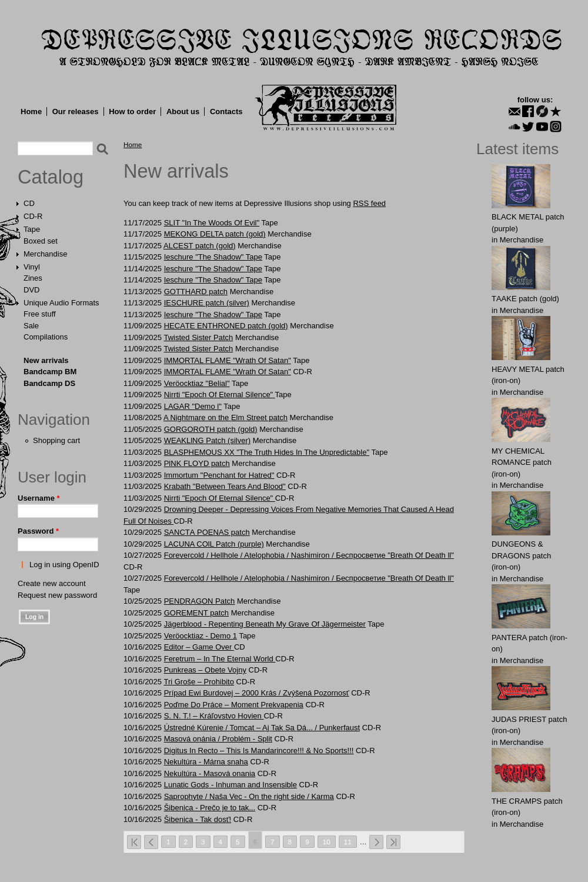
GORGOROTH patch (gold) (211, 429)
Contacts (226, 112)
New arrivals (46, 360)
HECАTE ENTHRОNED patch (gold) (226, 326)
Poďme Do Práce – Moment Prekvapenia (234, 705)
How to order (132, 112)
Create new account (52, 583)
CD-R (33, 216)
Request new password (57, 595)
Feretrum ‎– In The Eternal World (220, 659)
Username (39, 498)
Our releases (76, 112)
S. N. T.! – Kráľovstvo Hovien (214, 716)
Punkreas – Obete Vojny (205, 670)
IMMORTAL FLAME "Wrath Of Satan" (228, 360)
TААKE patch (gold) (525, 299)
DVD (31, 290)
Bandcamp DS (49, 383)
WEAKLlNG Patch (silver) (207, 440)
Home (31, 112)
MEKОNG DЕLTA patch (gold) (215, 234)
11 (348, 842)
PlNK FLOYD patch (197, 463)
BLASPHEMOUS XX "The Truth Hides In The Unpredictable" (267, 452)
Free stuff (40, 314)
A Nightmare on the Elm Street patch (225, 417)
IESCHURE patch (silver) (207, 303)
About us (183, 112)
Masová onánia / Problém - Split (218, 739)
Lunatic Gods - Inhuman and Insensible (230, 785)
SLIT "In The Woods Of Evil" (212, 223)
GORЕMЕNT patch (196, 613)
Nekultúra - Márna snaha (206, 762)
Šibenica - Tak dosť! (198, 819)
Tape (32, 229)
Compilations (46, 337)
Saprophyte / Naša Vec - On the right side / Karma (249, 796)
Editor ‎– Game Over (199, 647)
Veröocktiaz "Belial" (197, 383)
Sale (31, 326)
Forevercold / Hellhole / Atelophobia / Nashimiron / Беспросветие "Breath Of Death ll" (309, 555)
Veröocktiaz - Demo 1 (201, 636)
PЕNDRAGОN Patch (200, 601)
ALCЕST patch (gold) (200, 246)
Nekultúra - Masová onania (210, 773)
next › (376, 842)
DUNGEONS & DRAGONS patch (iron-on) (521, 555)
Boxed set (41, 241)
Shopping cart (56, 440)
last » (393, 842)
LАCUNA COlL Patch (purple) (214, 544)
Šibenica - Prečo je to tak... (210, 808)
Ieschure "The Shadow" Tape (213, 257)
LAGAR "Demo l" (193, 406)
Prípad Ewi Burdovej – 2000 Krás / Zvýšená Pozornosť (257, 693)
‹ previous (151, 842)
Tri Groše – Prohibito (198, 682)
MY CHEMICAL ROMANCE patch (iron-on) (522, 462)
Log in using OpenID (64, 565)
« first (134, 842)
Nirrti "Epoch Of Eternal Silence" (220, 395)
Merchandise (45, 254)
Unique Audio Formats (61, 303)
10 (327, 842)
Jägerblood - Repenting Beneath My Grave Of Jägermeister (265, 624)
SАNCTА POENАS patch (207, 532)
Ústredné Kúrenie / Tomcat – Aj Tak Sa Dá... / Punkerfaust (262, 728)
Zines (33, 278)
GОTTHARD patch (196, 292)
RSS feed (369, 203)
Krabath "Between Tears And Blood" (225, 486)
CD (29, 203)
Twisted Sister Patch (198, 337)
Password (38, 531)
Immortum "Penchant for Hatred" (219, 475)
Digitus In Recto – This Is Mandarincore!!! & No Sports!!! (259, 750)
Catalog (51, 177)
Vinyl (32, 267)
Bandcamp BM (50, 372)
